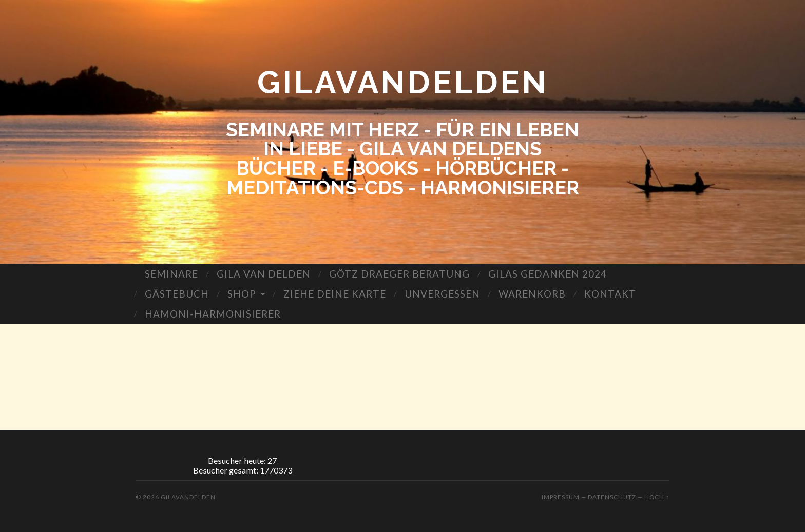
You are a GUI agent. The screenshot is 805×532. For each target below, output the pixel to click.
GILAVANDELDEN (403, 82)
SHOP (242, 294)
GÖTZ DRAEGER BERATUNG (399, 274)
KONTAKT (610, 294)
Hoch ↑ (657, 497)
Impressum (561, 497)
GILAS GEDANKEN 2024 (548, 274)
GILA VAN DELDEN (264, 274)
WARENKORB (532, 294)
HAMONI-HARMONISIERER (213, 314)
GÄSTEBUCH (177, 294)
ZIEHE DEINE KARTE (335, 294)
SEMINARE (171, 274)
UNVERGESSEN (442, 294)
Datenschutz (612, 497)
